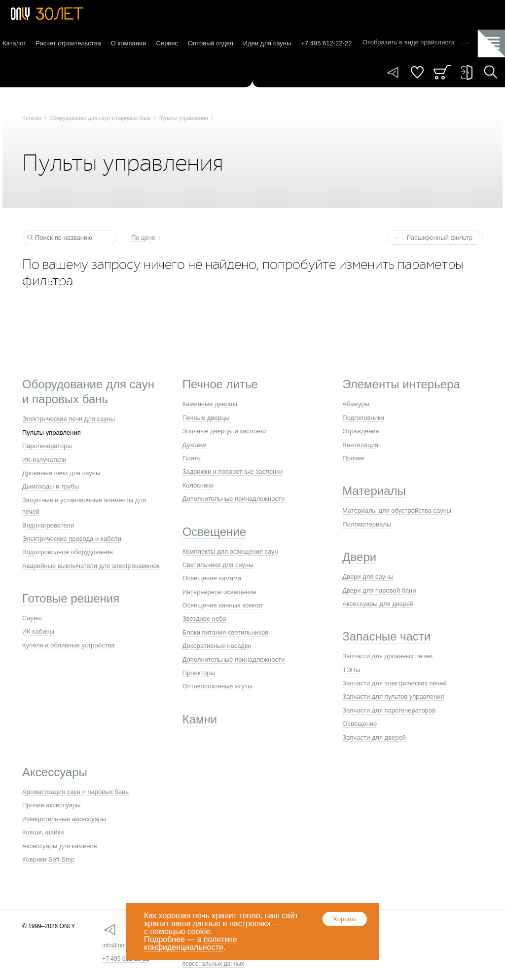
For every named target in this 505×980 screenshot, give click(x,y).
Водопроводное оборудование (68, 552)
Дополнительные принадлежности (234, 499)
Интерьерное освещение (219, 592)
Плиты (192, 458)
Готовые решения (71, 598)
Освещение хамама (212, 578)
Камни (200, 719)
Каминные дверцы (210, 404)
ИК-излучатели (44, 460)
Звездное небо (204, 619)
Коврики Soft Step (48, 859)
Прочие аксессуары (51, 805)
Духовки (195, 445)
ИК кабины (38, 631)
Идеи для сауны (267, 43)
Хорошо (345, 919)
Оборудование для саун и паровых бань (100, 118)
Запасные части (386, 636)
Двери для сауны (368, 577)
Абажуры (356, 404)
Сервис (167, 43)
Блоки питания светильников (225, 632)
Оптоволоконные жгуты (217, 686)
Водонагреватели (48, 525)
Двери (359, 557)
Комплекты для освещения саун (230, 551)
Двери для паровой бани (379, 590)
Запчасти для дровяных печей (387, 656)
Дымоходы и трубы (51, 486)
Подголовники (363, 418)
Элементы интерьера (401, 384)
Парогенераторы (47, 446)
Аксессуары (55, 772)
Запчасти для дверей (374, 737)
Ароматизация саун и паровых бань (75, 792)
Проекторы (199, 673)
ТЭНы (351, 670)
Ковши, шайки (43, 832)
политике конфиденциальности (191, 943)
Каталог (14, 43)
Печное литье (220, 384)
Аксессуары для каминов (60, 846)
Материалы (374, 491)
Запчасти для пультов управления (393, 697)
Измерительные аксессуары (64, 819)
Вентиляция (360, 445)
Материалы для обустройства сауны (397, 510)
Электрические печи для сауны (69, 419)
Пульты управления (183, 118)
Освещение (214, 532)
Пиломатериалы (367, 524)
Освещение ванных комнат (223, 605)
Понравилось (417, 72)
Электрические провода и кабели (72, 539)
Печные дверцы (206, 418)
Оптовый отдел (211, 43)
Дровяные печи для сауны (61, 473)
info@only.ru (119, 945)
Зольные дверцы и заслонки (225, 431)
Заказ (442, 72)
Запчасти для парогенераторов (389, 710)
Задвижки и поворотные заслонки (233, 471)
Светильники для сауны (218, 565)
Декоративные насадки (217, 646)
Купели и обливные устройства (68, 645)
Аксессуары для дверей (378, 604)
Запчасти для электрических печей (394, 683)
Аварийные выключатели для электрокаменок (91, 566)
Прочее (353, 458)
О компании (129, 43)
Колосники (198, 485)
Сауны (32, 618)
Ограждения (361, 431)
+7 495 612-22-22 (126, 959)
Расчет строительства (68, 43)
